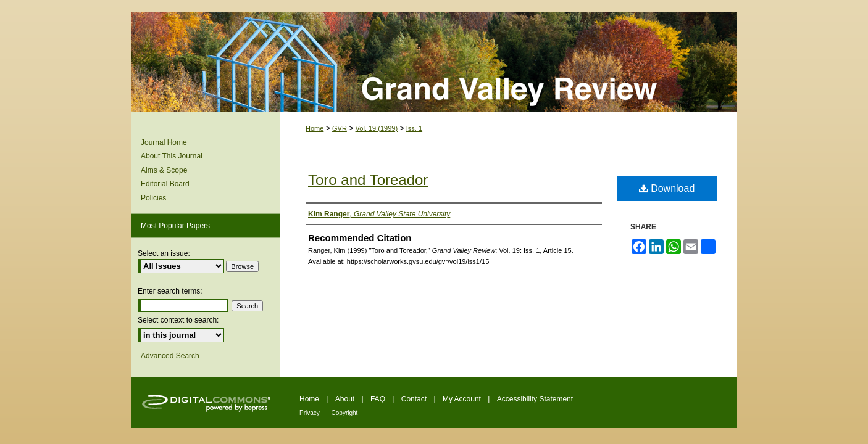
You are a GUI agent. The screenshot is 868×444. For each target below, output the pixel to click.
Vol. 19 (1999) (377, 128)
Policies (153, 198)
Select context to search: (178, 320)
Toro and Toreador (368, 180)
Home (315, 128)
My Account (463, 399)
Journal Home (164, 142)
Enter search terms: (170, 291)
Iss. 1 (414, 128)
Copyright (345, 413)
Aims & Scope (164, 170)
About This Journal (172, 156)
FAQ (379, 399)
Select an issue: (164, 253)
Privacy (311, 413)
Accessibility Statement (535, 399)
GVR (340, 128)
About (346, 399)
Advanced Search (170, 356)
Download (667, 188)
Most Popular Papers (175, 226)
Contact (415, 399)
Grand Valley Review (434, 62)
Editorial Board (165, 184)
